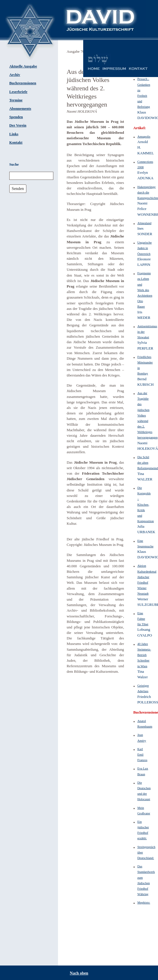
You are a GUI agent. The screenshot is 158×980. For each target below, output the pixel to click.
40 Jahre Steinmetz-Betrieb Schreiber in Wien (144, 655)
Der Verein (18, 125)
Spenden (16, 117)
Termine (16, 100)
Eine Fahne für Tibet (143, 619)
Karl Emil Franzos (142, 754)
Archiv (15, 75)
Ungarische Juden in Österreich (145, 248)
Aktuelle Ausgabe (23, 66)
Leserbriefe (18, 92)
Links (14, 134)
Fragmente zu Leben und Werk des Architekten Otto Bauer (145, 290)
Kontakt (16, 142)
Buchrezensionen (23, 83)
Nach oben (79, 973)
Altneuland (144, 223)
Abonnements (20, 109)
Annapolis (144, 136)
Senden (18, 189)
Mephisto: (144, 902)
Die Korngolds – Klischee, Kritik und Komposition (146, 504)
